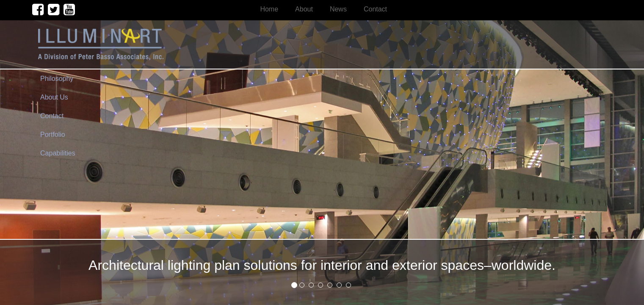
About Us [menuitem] (54, 97)
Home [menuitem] (269, 9)
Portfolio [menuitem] (53, 134)
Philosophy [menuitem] (57, 79)
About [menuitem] (304, 9)
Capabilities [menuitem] (58, 153)
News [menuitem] (338, 9)
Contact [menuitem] (375, 9)
